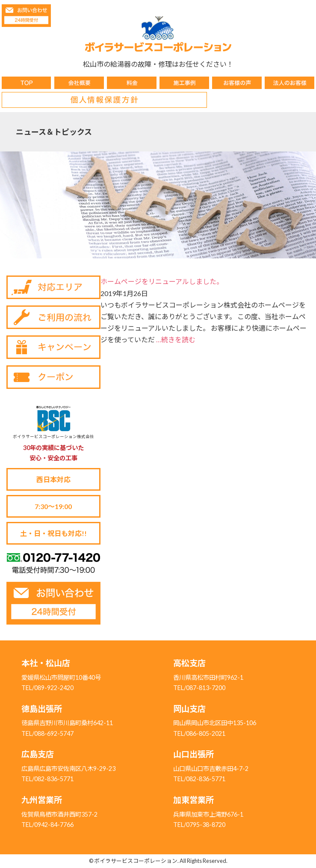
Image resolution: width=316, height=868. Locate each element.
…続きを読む (176, 339)
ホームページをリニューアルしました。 (162, 281)
